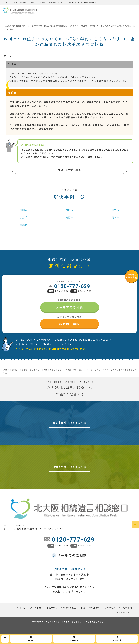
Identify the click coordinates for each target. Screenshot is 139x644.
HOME (22, 608)
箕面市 (69, 218)
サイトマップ (125, 613)
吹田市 (7, 56)
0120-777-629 (72, 286)
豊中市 (24, 225)
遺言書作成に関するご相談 (69, 423)
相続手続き (52, 608)
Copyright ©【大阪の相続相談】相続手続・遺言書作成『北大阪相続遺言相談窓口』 (70, 622)
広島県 (24, 218)
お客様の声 (110, 608)
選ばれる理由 (69, 608)
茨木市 (115, 218)
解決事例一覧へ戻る (69, 170)
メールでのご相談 (70, 307)
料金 (83, 608)
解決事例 (95, 608)
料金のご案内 (69, 324)
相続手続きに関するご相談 (69, 467)
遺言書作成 (36, 608)
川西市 (115, 210)
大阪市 (69, 210)
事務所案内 (126, 608)
